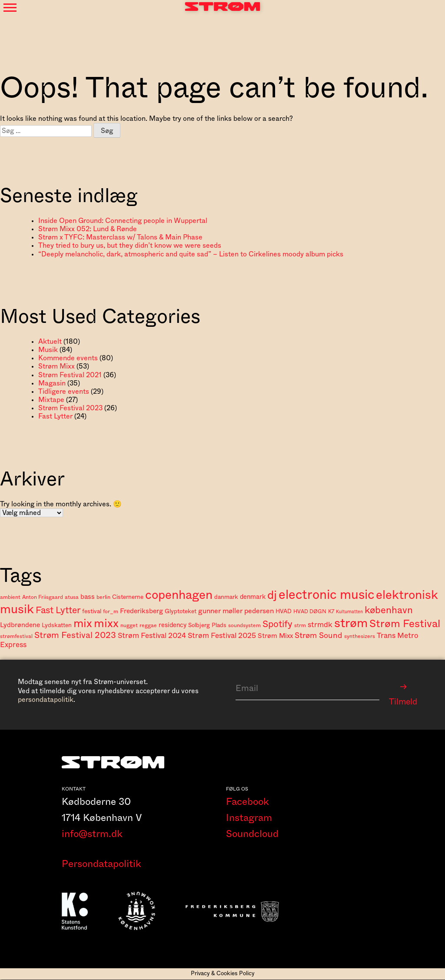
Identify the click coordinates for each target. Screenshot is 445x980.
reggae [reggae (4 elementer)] (148, 625)
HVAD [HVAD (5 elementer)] (284, 611)
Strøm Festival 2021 (70, 375)
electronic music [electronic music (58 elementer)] (326, 595)
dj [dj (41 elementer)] (272, 595)
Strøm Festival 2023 (70, 408)
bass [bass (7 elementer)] (88, 597)
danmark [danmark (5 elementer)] (226, 597)
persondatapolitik (46, 700)
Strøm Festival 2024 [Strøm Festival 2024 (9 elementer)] (152, 636)
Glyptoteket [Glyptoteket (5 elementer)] (181, 611)
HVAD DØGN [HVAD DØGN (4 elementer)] (310, 611)
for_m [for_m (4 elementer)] (111, 611)
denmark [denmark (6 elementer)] (253, 597)
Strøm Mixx (56, 366)
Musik (48, 350)
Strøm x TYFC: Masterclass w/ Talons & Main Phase (120, 237)
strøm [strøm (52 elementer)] (351, 623)
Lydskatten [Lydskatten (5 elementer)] (57, 625)
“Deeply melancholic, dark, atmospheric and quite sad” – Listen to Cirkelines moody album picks (191, 254)
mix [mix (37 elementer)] (83, 624)
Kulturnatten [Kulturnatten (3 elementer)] (349, 612)
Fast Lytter (55, 416)
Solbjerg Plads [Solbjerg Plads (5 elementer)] (207, 625)
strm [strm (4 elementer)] (300, 625)
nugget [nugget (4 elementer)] (129, 625)
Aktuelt (50, 342)
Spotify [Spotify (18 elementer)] (277, 624)
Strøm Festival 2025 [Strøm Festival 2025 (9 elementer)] (222, 636)
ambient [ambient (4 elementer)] (10, 597)
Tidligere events (64, 392)
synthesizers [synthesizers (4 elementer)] (360, 636)
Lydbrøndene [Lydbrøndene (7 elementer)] (20, 625)
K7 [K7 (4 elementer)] (331, 611)
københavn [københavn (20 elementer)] (389, 610)
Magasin (52, 383)
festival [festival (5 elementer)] (92, 611)
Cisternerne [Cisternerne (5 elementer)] (128, 597)
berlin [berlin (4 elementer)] (103, 597)
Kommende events (68, 358)
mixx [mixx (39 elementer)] (106, 624)
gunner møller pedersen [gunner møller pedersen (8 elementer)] (236, 611)
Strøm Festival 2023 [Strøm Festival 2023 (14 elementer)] (75, 635)
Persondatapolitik (101, 865)
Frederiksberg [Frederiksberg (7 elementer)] (141, 611)
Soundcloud (252, 834)
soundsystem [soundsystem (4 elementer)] (244, 625)
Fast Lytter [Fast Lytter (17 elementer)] (58, 610)
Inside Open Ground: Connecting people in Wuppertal (123, 221)
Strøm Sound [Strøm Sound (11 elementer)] (319, 636)
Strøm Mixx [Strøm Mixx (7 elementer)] (275, 636)
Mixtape (51, 400)
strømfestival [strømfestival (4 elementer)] (16, 636)
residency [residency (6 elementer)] (173, 625)
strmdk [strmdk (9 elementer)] (320, 625)
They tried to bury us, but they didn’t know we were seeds (130, 246)
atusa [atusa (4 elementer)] (72, 597)
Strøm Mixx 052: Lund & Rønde (88, 229)
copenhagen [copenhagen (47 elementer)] (179, 595)
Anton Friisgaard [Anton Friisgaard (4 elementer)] (43, 597)
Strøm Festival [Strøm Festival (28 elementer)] (405, 624)
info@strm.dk (92, 834)
